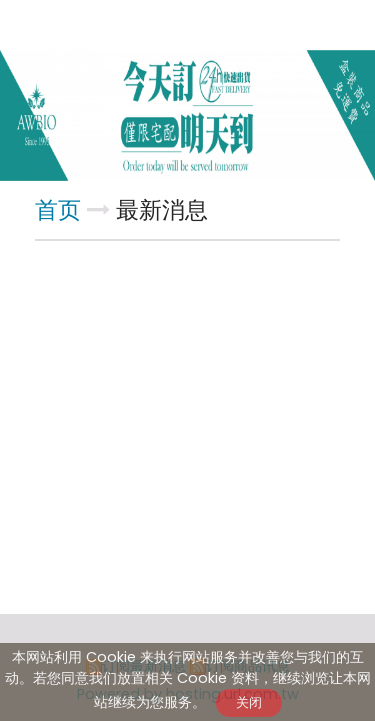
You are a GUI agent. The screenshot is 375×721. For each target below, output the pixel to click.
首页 (58, 210)
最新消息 (162, 210)
